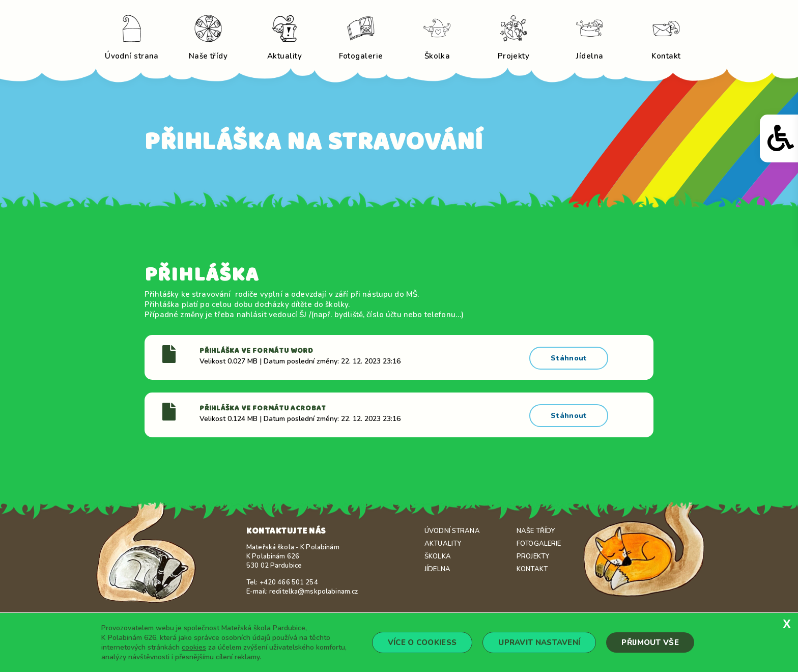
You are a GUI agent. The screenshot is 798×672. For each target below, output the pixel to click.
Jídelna (437, 565)
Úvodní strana (452, 527)
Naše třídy (536, 527)
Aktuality (443, 540)
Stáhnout (570, 356)
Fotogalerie (539, 540)
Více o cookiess (422, 642)
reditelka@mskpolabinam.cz (313, 587)
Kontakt (532, 565)
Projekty (533, 552)
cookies (194, 647)
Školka (438, 552)
